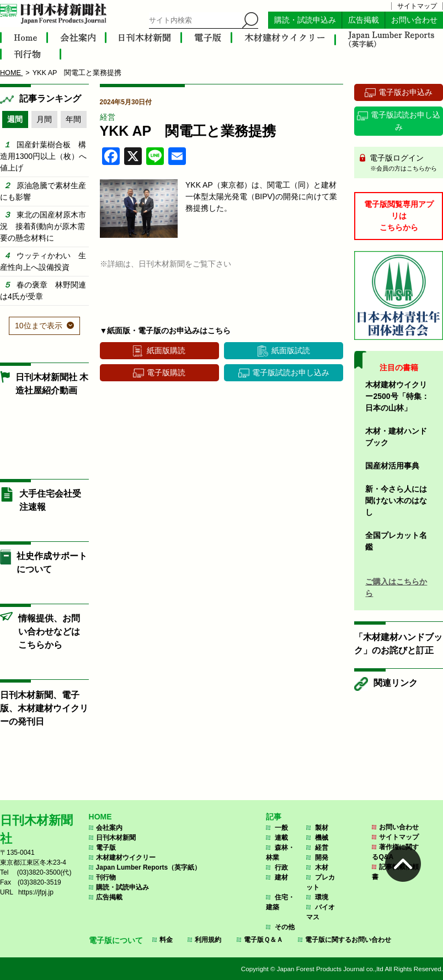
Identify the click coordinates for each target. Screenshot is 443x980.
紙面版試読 (291, 350)
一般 (281, 828)
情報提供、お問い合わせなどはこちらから (49, 632)
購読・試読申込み (305, 20)
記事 (274, 817)
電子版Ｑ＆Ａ (263, 940)
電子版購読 (166, 372)
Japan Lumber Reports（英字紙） (149, 867)
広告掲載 (364, 20)
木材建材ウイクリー (126, 857)
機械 (322, 838)
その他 (285, 927)
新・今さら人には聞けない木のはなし (396, 500)
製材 (322, 828)
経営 (108, 117)
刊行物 (106, 877)
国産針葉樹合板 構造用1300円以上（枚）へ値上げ (43, 156)
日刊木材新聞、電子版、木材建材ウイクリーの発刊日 (44, 708)
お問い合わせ (414, 20)
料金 (166, 940)
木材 (322, 867)
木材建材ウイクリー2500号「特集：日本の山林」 (397, 396)
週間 (15, 119)
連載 (281, 838)
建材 (281, 877)
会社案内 (109, 828)
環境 (322, 897)
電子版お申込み (405, 92)
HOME (100, 817)
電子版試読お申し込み (291, 372)
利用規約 (208, 940)
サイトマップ (417, 6)
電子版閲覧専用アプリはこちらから (399, 216)
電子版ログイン (402, 163)
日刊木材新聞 (116, 838)
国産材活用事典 (392, 466)
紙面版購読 (166, 350)
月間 (44, 119)
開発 (322, 857)
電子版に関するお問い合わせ (348, 940)
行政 (281, 867)
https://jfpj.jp (36, 892)
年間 (73, 119)
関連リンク (396, 683)
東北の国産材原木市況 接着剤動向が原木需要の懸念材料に (43, 226)
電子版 (106, 848)
